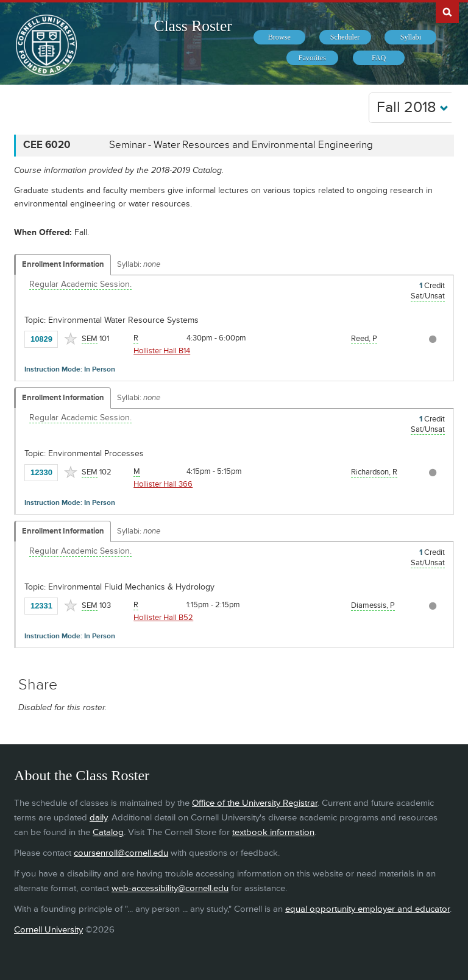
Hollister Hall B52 (163, 618)
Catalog (108, 832)
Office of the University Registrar (255, 803)
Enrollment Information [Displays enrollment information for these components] (63, 264)
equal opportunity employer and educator (367, 909)
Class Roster (193, 26)
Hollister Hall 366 (163, 484)
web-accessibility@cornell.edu (170, 888)
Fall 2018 (413, 108)
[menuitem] (279, 37)
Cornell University (48, 930)
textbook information (273, 832)
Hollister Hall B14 (162, 351)
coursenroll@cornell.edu (121, 853)
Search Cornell (447, 12)
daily (98, 818)
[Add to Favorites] (71, 339)
